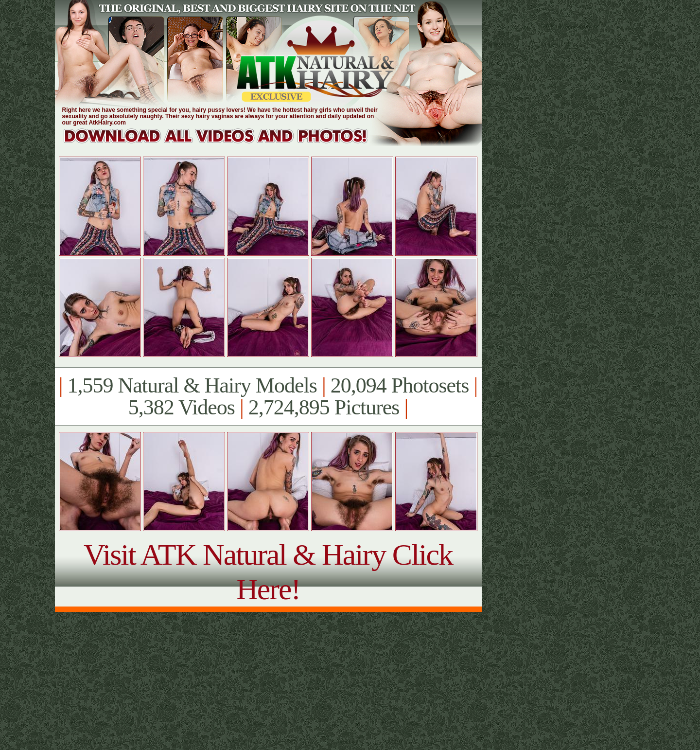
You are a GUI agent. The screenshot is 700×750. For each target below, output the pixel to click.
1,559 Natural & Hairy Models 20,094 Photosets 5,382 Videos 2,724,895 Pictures (268, 396)
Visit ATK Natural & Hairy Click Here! (268, 572)
